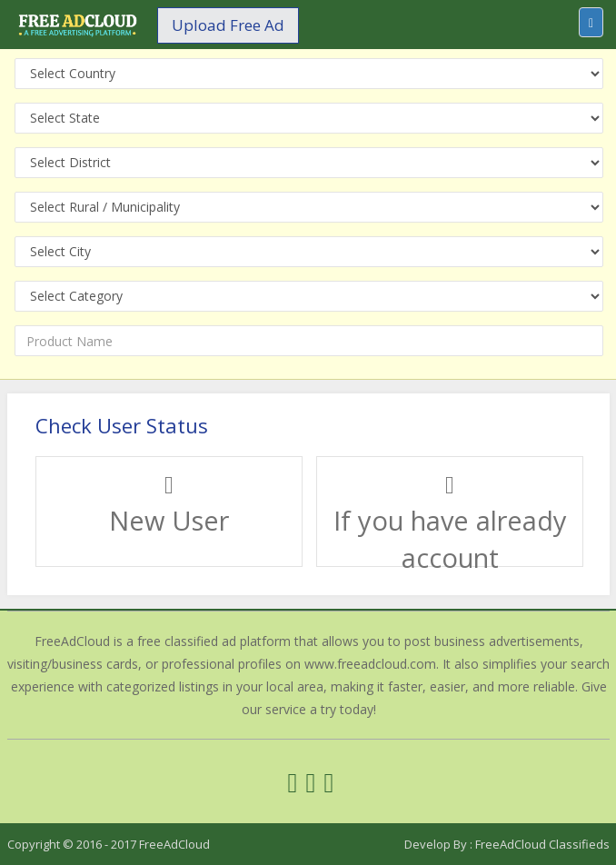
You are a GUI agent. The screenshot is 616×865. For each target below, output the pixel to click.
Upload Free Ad (228, 25)
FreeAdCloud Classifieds (542, 844)
